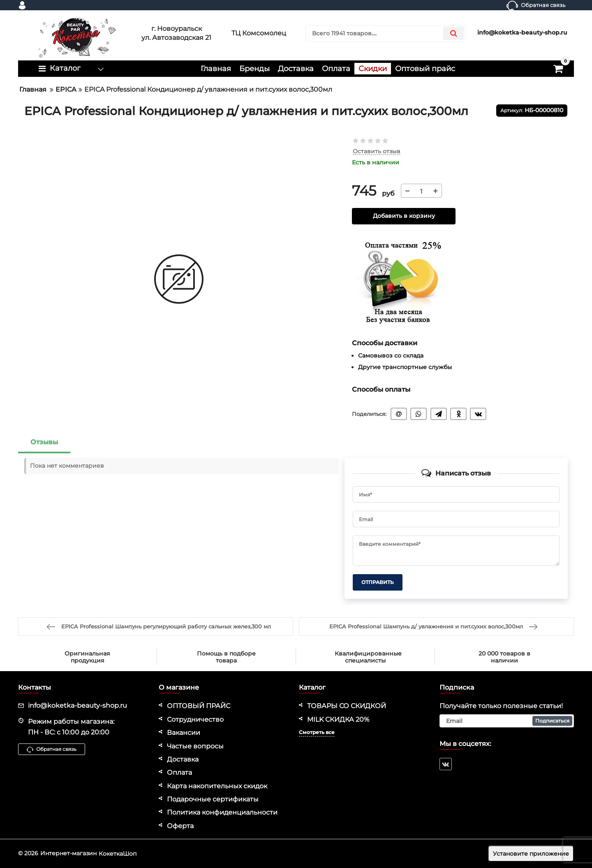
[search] (385, 33)
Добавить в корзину (404, 216)
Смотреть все (317, 732)
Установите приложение (531, 854)
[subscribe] (507, 721)
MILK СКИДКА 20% (338, 719)
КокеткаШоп (118, 854)
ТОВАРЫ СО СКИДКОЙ (347, 706)
